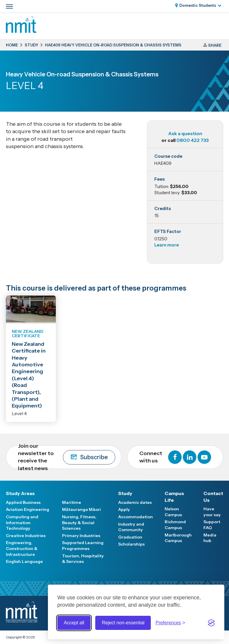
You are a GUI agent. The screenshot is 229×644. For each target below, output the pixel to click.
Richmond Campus (175, 525)
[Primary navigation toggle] (9, 6)
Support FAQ (212, 525)
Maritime (72, 502)
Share (215, 45)
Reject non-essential (123, 623)
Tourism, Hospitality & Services (83, 559)
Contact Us (213, 497)
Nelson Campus (173, 512)
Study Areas (20, 493)
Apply (124, 509)
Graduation (130, 537)
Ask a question (185, 133)
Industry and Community (131, 527)
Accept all (74, 623)
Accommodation (136, 517)
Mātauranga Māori (81, 509)
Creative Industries (26, 536)
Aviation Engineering (27, 509)
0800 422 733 (193, 140)
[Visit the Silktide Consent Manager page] (211, 623)
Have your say (212, 512)
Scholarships (131, 544)
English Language (24, 561)
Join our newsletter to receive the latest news (67, 457)
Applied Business (23, 502)
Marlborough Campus (178, 538)
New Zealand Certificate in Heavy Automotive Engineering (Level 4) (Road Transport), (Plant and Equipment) (29, 375)
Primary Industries (81, 536)
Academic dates (135, 502)
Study (125, 493)
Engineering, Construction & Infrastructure (22, 548)
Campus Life (174, 497)
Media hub (210, 538)
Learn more (167, 245)
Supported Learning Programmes (83, 546)
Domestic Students (198, 5)
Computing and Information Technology (22, 523)
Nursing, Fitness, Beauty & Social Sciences (79, 523)
